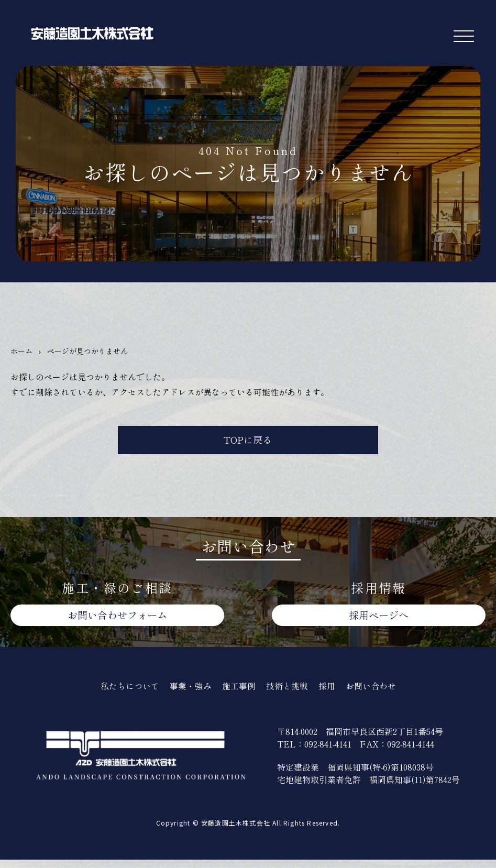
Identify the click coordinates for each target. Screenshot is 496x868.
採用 (330, 693)
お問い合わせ (117, 621)
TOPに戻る (248, 442)
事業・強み (188, 693)
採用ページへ (379, 621)
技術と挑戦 (289, 693)
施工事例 (238, 693)
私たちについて (124, 693)
